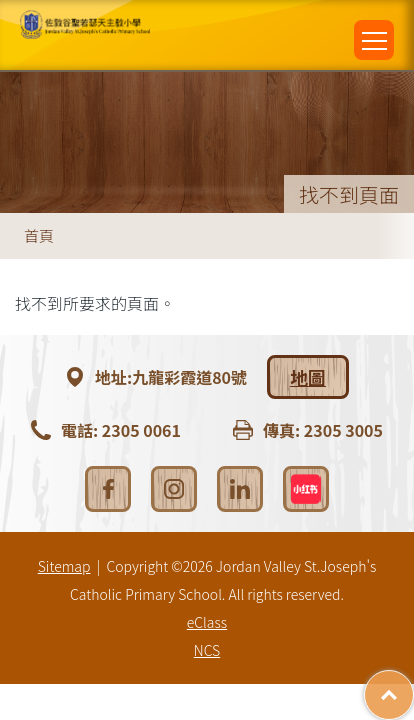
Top (413, 685)
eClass (207, 622)
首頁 (39, 235)
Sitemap (64, 566)
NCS (207, 650)
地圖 (308, 377)
